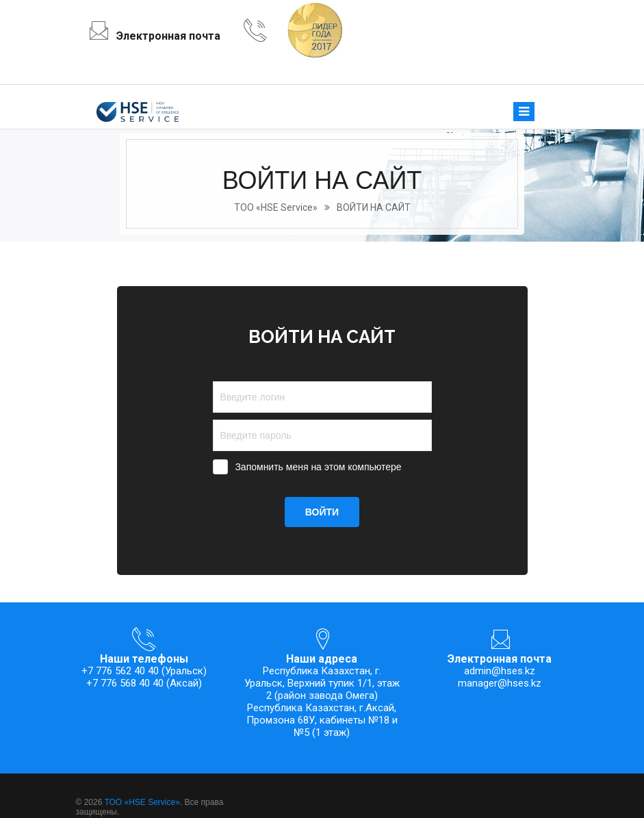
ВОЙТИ (322, 512)
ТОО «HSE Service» (276, 207)
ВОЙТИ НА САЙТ (374, 207)
